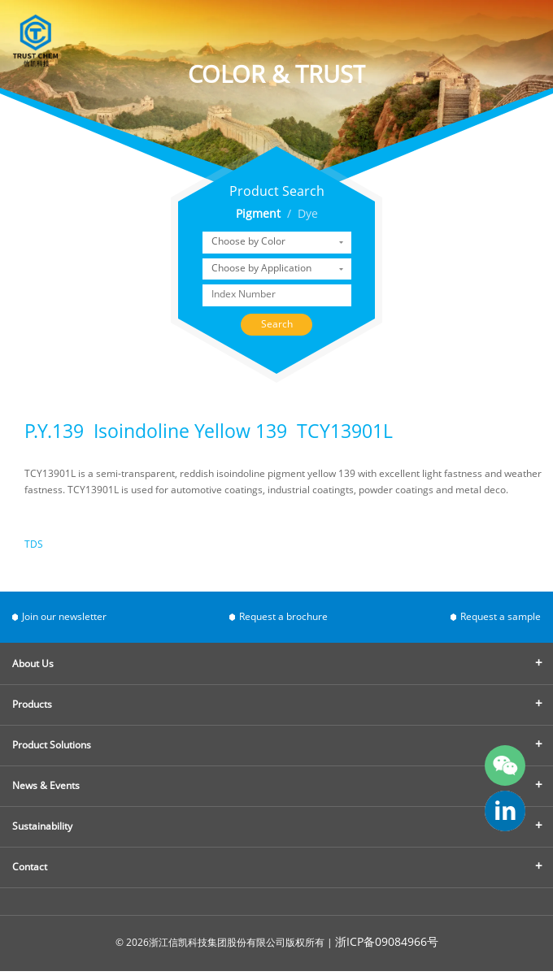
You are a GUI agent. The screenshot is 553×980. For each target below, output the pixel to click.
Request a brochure (283, 617)
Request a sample (501, 617)
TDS (34, 545)
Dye (308, 215)
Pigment (258, 215)
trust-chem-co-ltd (505, 811)
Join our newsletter (64, 617)
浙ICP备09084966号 (387, 943)
